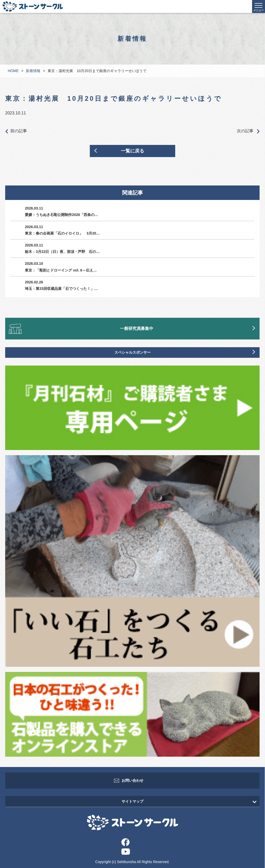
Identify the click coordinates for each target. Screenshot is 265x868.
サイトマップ (132, 801)
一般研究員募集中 (137, 328)
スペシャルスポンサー (132, 352)
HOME (13, 71)
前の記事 (16, 131)
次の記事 (248, 131)
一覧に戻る (132, 151)
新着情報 (33, 71)
